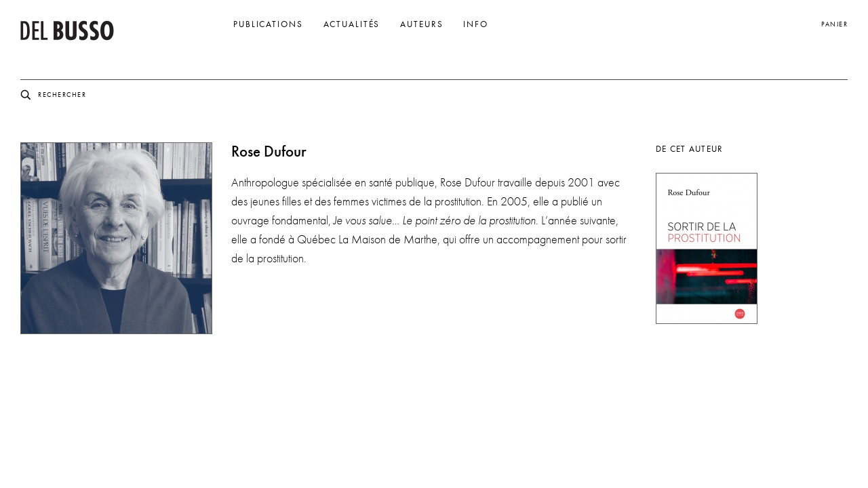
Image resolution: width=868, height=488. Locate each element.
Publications (268, 24)
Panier (834, 24)
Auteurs (421, 24)
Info (476, 24)
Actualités (352, 24)
